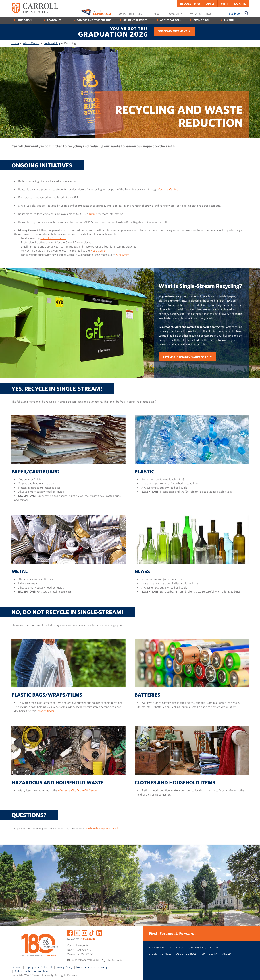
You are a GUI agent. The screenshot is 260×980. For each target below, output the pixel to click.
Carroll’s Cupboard (170, 189)
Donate (240, 4)
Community (175, 14)
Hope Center (98, 250)
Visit (224, 4)
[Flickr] (77, 933)
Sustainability (52, 43)
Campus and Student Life (94, 20)
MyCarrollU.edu (200, 14)
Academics (54, 20)
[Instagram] (84, 933)
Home (15, 43)
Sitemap (17, 967)
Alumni (229, 20)
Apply (210, 4)
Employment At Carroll (38, 967)
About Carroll (170, 20)
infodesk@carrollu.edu (85, 960)
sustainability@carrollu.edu (103, 828)
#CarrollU (89, 939)
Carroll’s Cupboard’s (53, 238)
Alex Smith (123, 255)
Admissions (156, 947)
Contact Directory (130, 14)
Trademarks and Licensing (92, 967)
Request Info (190, 4)
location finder (46, 711)
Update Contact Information (31, 971)
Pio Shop (155, 14)
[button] (253, 973)
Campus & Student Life (203, 947)
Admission (24, 20)
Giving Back (201, 20)
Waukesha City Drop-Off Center (77, 790)
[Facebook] (70, 933)
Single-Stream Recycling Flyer (186, 356)
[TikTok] (92, 933)
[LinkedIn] (99, 933)
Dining (93, 214)
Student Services (135, 20)
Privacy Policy (64, 967)
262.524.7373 (115, 960)
